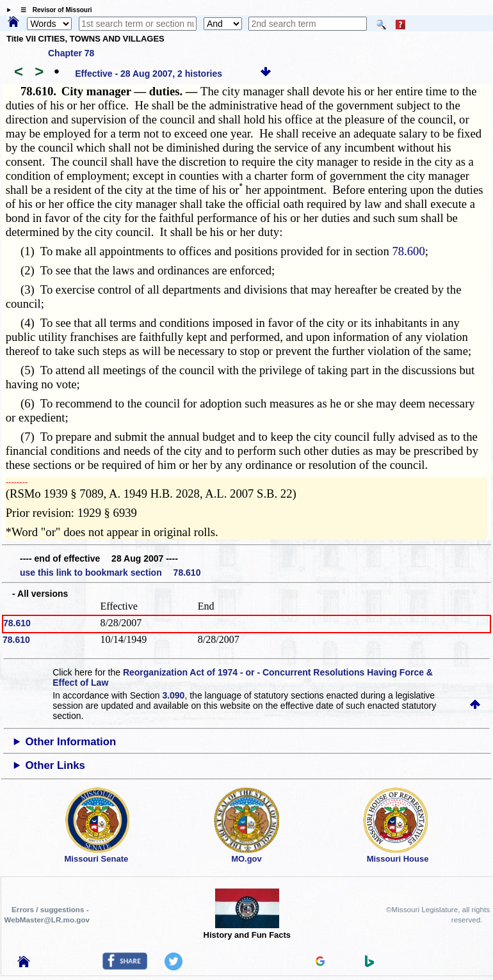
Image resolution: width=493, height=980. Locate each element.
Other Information (71, 742)
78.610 (17, 623)
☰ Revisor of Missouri (53, 10)
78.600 (408, 251)
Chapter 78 (71, 53)
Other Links (55, 765)
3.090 (173, 695)
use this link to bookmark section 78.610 (110, 573)
